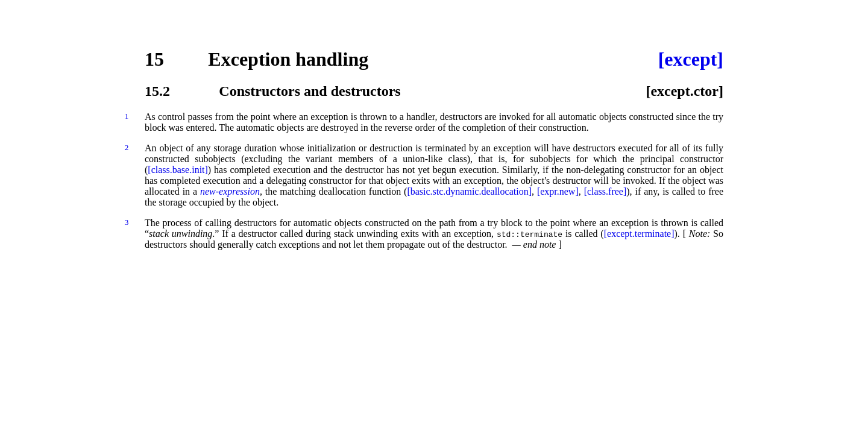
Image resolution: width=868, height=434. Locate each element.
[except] (691, 59)
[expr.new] (558, 191)
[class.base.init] (178, 170)
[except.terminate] (639, 234)
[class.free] (605, 191)
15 (154, 59)
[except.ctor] (684, 91)
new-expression (230, 191)
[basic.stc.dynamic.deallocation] (469, 191)
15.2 (157, 91)
